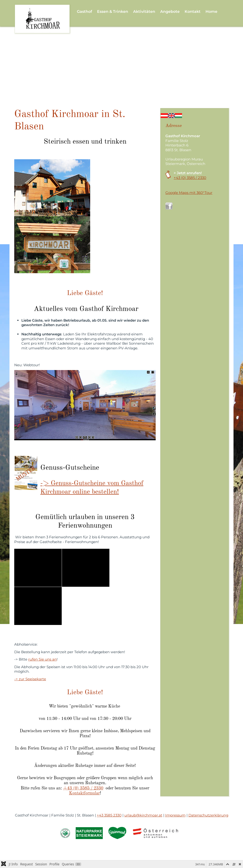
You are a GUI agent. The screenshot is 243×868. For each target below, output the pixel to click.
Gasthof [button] (84, 12)
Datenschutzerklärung (208, 815)
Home (211, 12)
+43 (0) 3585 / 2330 (83, 788)
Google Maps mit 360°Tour (189, 193)
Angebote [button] (170, 12)
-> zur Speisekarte (30, 679)
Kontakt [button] (193, 12)
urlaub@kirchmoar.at (143, 815)
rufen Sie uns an (42, 659)
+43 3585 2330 (109, 815)
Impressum (175, 815)
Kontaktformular (84, 793)
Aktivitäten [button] (144, 12)
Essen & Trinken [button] (113, 12)
